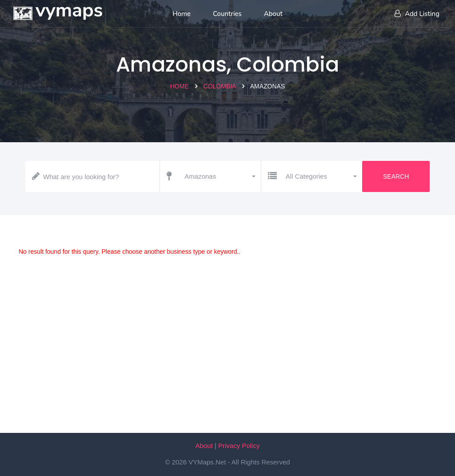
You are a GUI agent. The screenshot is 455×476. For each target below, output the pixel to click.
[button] (219, 176)
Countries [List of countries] (227, 14)
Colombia (220, 86)
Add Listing (417, 14)
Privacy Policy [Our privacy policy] (239, 446)
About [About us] (273, 14)
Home (180, 86)
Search (396, 176)
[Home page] (58, 11)
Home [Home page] (182, 14)
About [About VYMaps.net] (204, 446)
